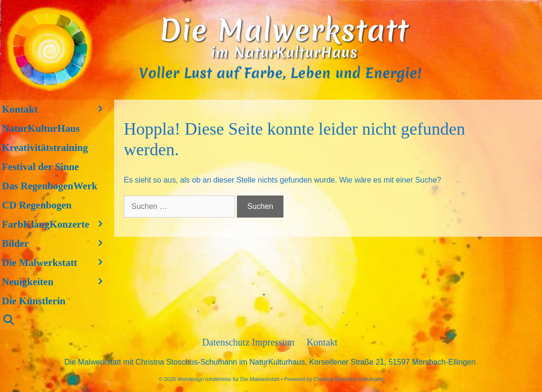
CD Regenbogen (37, 205)
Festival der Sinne (41, 167)
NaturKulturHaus (41, 128)
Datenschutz (227, 342)
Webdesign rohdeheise (204, 379)
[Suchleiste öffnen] (54, 320)
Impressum (273, 342)
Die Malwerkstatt (55, 263)
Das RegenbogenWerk (50, 186)
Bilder (55, 243)
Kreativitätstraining (45, 148)
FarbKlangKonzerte (55, 224)
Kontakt (55, 109)
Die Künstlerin (34, 301)
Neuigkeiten (55, 282)
